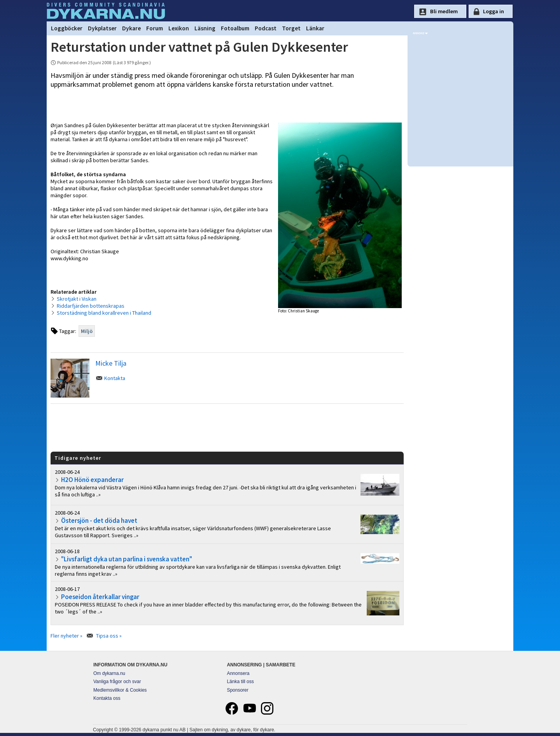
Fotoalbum (235, 28)
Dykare (131, 28)
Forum (155, 28)
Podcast (266, 28)
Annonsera (238, 673)
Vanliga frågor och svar (117, 682)
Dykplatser (102, 28)
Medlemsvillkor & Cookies (120, 690)
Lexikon (179, 28)
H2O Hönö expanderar (92, 480)
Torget (291, 28)
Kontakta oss (107, 698)
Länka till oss (240, 682)
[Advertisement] (227, 427)
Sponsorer (237, 690)
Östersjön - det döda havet (99, 520)
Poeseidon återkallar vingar (100, 597)
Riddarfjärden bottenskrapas (91, 306)
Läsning (205, 28)
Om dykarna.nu (109, 673)
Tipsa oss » (109, 636)
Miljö (87, 331)
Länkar (315, 28)
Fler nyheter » (66, 636)
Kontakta (115, 378)
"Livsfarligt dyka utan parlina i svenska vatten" (127, 559)
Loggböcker (67, 28)
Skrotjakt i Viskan (77, 299)
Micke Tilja (111, 363)
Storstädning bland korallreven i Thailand (104, 313)
